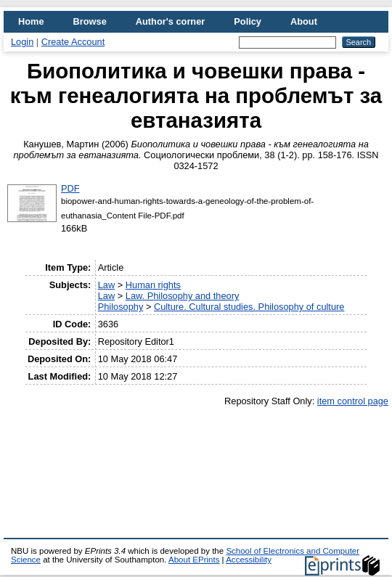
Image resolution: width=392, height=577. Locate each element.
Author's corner (170, 21)
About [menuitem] (304, 21)
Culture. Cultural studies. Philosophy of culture (249, 307)
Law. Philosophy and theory (183, 296)
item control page (353, 401)
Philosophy (121, 307)
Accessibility (249, 560)
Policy (248, 21)
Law (106, 285)
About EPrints (194, 560)
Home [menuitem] (31, 21)
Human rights (153, 285)
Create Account (73, 42)
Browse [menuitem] (90, 21)
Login (22, 42)
